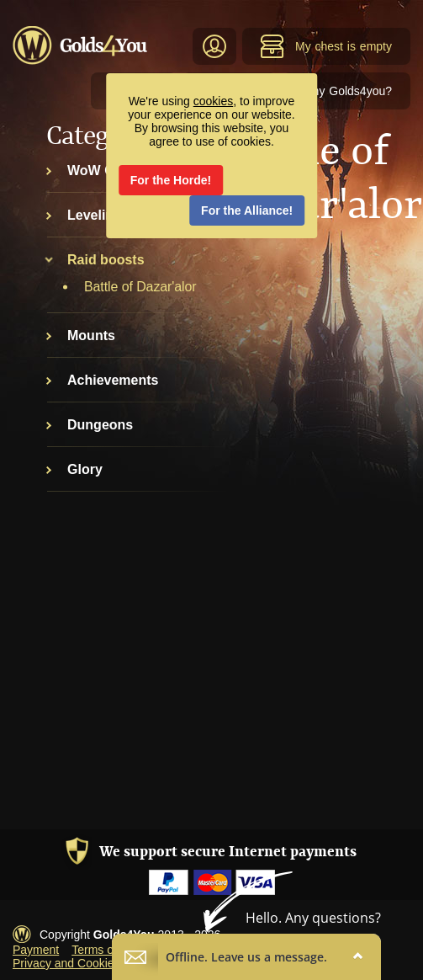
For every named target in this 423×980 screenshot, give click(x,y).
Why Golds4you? (346, 91)
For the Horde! (171, 180)
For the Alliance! (247, 210)
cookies (213, 101)
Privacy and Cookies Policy (84, 963)
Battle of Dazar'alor (140, 287)
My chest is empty (326, 46)
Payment (36, 950)
